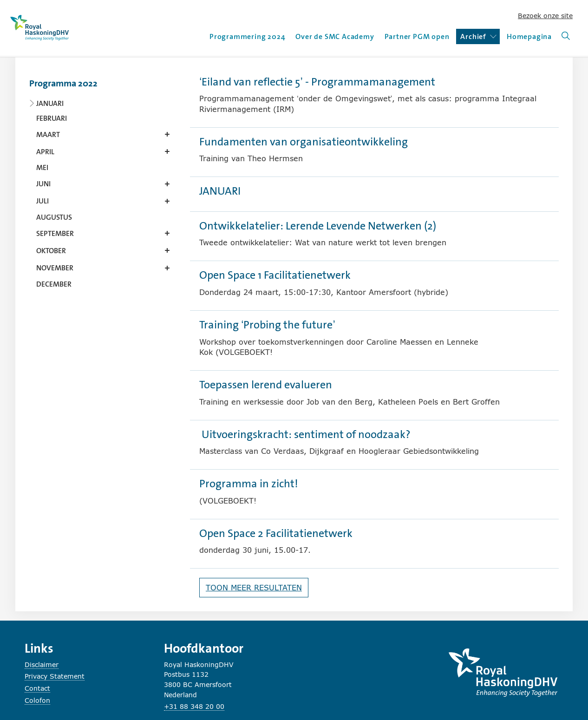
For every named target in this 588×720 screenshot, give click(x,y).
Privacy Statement (55, 676)
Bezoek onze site (545, 16)
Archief (478, 36)
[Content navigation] (101, 181)
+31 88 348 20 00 (194, 706)
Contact (37, 688)
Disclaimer (42, 664)
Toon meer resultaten (254, 587)
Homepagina (529, 36)
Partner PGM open (417, 36)
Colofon (37, 700)
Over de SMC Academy (335, 36)
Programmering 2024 (247, 36)
